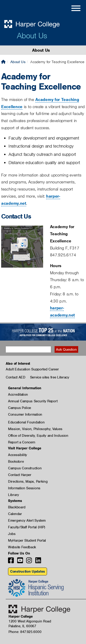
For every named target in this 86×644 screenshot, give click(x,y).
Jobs (12, 534)
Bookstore (16, 462)
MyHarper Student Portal (27, 540)
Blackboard (17, 507)
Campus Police (19, 408)
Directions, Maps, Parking (28, 482)
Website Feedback (22, 547)
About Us (32, 36)
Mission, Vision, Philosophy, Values (35, 429)
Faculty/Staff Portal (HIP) (27, 527)
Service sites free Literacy (50, 377)
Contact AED (16, 377)
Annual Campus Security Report (33, 401)
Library (14, 495)
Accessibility (18, 455)
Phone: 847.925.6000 (25, 632)
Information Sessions (24, 488)
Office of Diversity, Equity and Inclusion (38, 436)
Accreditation (18, 395)
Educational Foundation (26, 422)
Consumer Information (25, 414)
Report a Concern (22, 442)
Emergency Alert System (27, 521)
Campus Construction (25, 468)
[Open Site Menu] (71, 9)
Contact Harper (20, 475)
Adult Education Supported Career (32, 369)
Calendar (15, 514)
